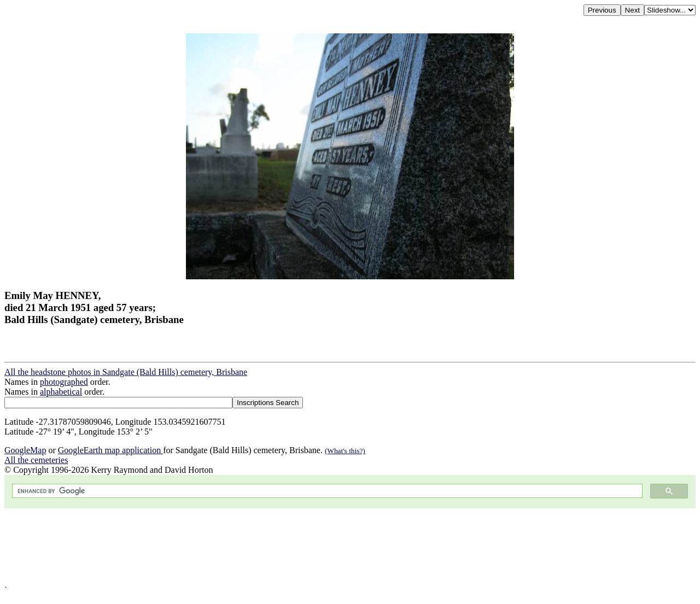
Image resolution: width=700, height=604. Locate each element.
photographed (64, 382)
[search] (326, 491)
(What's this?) (345, 451)
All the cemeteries (36, 460)
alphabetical (61, 392)
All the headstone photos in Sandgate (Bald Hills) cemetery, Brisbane (126, 372)
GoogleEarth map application (110, 450)
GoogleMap (25, 450)
